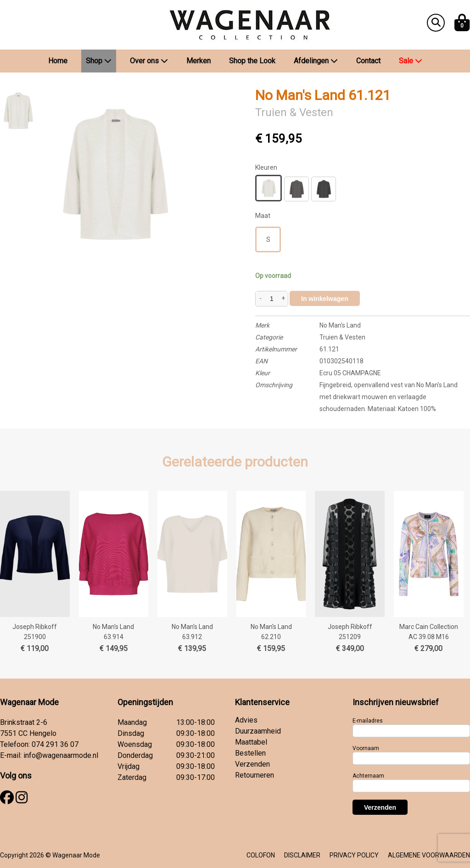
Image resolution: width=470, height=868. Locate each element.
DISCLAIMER (302, 855)
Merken (199, 61)
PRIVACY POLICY (354, 855)
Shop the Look (252, 61)
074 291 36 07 (55, 744)
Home (58, 61)
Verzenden (252, 764)
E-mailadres (368, 721)
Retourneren (255, 775)
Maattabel (251, 742)
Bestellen (250, 753)
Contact (368, 61)
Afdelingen (316, 61)
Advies (246, 720)
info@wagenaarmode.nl (61, 755)
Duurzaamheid (258, 731)
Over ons (149, 61)
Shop (99, 61)
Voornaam (366, 748)
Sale (411, 61)
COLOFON (261, 855)
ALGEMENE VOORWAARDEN (429, 855)
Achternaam (368, 776)
